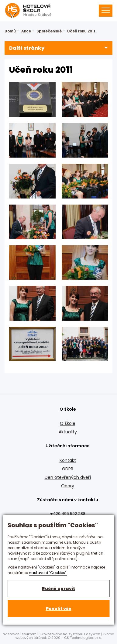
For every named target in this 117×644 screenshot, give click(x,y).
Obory (68, 486)
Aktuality (68, 432)
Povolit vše (59, 609)
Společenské (49, 31)
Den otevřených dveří (68, 477)
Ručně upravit (58, 589)
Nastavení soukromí (20, 634)
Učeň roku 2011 (81, 31)
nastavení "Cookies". (48, 573)
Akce (26, 31)
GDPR (68, 469)
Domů (10, 31)
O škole (68, 423)
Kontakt (68, 460)
